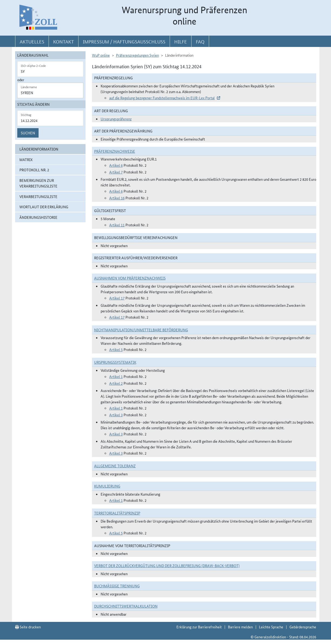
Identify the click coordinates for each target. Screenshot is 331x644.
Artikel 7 (116, 172)
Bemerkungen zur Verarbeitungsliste (38, 183)
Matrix (26, 159)
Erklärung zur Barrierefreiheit (199, 627)
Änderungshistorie (38, 217)
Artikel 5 (116, 349)
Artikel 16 (117, 198)
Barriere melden (240, 627)
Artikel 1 (116, 376)
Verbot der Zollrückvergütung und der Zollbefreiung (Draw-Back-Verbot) (167, 565)
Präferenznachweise (115, 151)
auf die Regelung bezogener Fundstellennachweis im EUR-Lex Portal (162, 98)
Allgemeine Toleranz (115, 466)
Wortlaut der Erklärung (44, 207)
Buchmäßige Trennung (117, 586)
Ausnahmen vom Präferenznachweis (130, 278)
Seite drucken (28, 627)
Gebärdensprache (303, 627)
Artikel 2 (116, 383)
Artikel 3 (116, 415)
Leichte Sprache (271, 627)
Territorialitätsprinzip (117, 513)
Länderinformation (39, 149)
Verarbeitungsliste (38, 196)
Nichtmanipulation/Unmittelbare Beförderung (141, 330)
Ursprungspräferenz (116, 119)
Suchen (28, 133)
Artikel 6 (116, 165)
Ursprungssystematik (115, 362)
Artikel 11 (117, 225)
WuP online (101, 55)
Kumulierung (107, 486)
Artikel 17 (117, 298)
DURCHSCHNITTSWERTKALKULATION (126, 606)
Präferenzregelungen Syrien (137, 55)
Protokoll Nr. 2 (34, 170)
